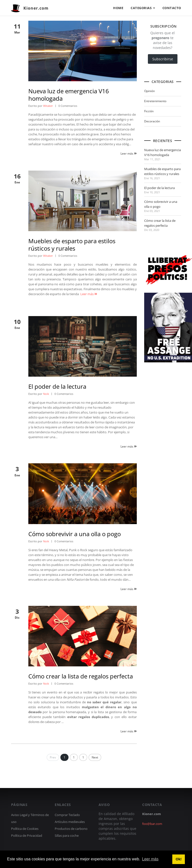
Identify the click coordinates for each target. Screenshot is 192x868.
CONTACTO (172, 8)
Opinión (149, 91)
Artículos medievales (70, 822)
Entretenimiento (155, 101)
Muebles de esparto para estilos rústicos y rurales (72, 245)
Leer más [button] (150, 859)
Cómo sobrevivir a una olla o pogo (75, 534)
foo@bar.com (152, 824)
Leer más (129, 153)
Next (95, 757)
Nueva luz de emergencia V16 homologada (69, 95)
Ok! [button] (179, 859)
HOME (118, 8)
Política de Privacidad (27, 836)
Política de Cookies (25, 829)
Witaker (48, 106)
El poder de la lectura (57, 386)
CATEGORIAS (143, 8)
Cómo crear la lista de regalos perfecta (81, 676)
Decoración (152, 121)
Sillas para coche (67, 836)
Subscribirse (163, 59)
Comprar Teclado (67, 815)
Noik (46, 394)
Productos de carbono (71, 829)
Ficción (149, 111)
